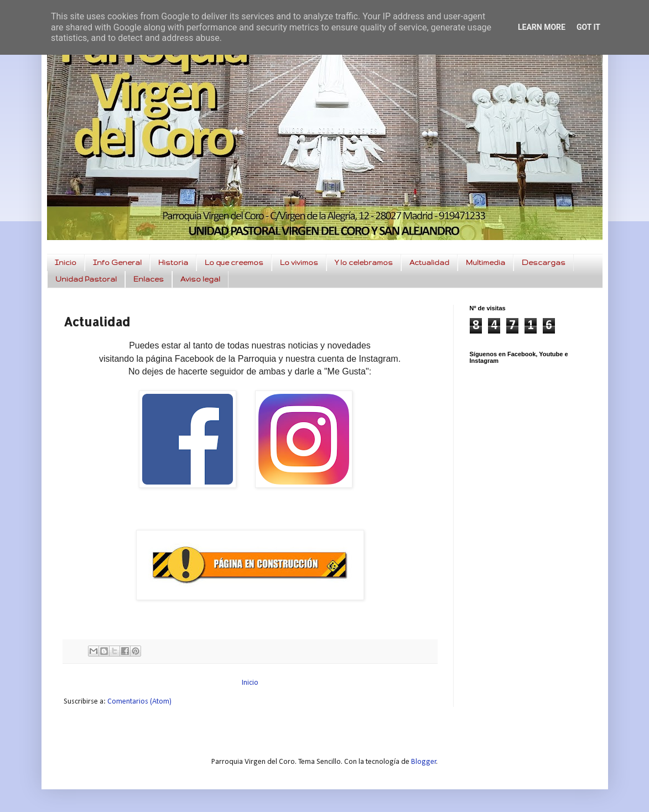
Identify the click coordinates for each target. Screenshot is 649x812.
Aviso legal (200, 279)
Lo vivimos (299, 262)
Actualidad (429, 262)
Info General (117, 262)
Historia (173, 262)
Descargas (544, 262)
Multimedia (486, 262)
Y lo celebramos (364, 262)
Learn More (542, 27)
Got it (588, 27)
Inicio (66, 262)
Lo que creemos (234, 262)
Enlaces (149, 279)
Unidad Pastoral (86, 279)
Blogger (424, 762)
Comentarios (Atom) (139, 702)
